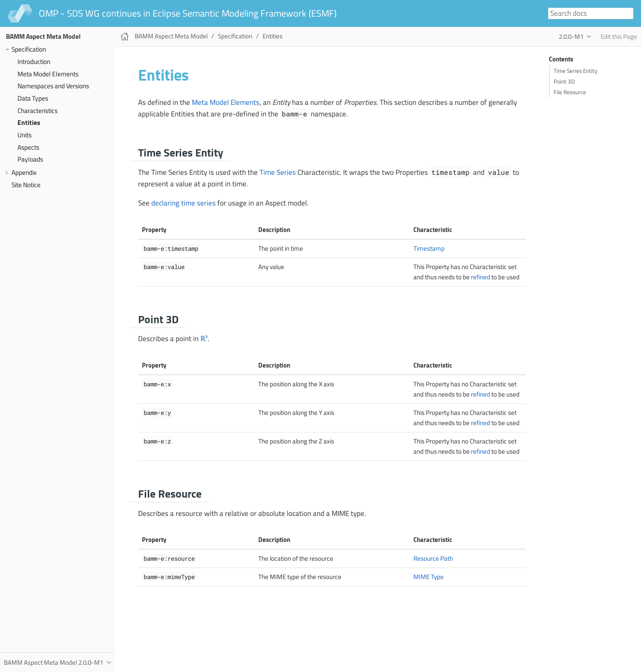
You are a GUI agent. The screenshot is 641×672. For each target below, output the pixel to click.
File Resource (570, 92)
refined (481, 277)
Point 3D (564, 81)
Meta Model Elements (48, 74)
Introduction (34, 62)
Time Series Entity (576, 71)
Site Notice (26, 185)
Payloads (30, 159)
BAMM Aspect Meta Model (43, 36)
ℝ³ (204, 339)
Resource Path (433, 558)
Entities (29, 123)
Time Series (278, 172)
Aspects (28, 147)
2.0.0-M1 (571, 36)
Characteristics (38, 111)
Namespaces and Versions (53, 86)
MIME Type (429, 577)
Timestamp (429, 248)
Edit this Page (619, 36)
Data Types (33, 98)
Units (25, 135)
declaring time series (183, 203)
